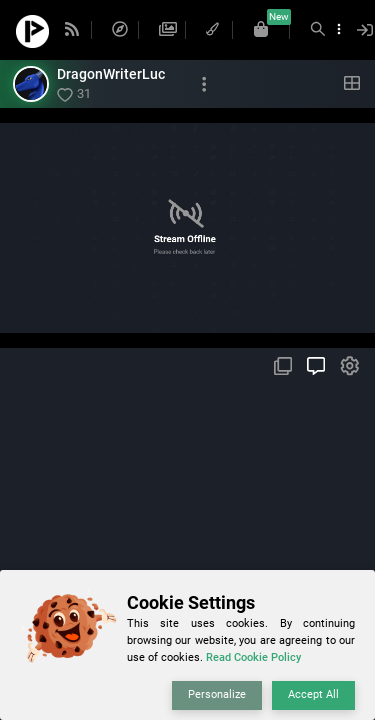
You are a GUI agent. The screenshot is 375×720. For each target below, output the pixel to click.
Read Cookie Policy (253, 657)
